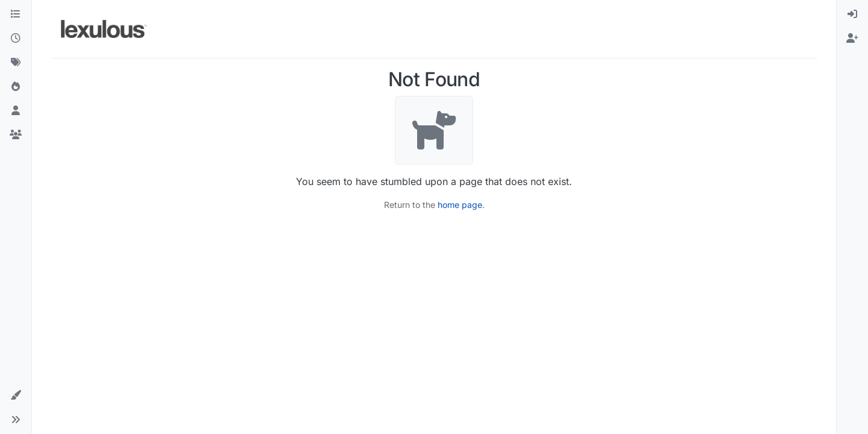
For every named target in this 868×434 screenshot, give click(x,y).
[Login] (852, 14)
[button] (16, 395)
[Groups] (16, 135)
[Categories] (16, 14)
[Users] (16, 111)
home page (460, 205)
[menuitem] (852, 14)
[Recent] (16, 39)
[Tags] (16, 63)
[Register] (852, 39)
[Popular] (16, 87)
